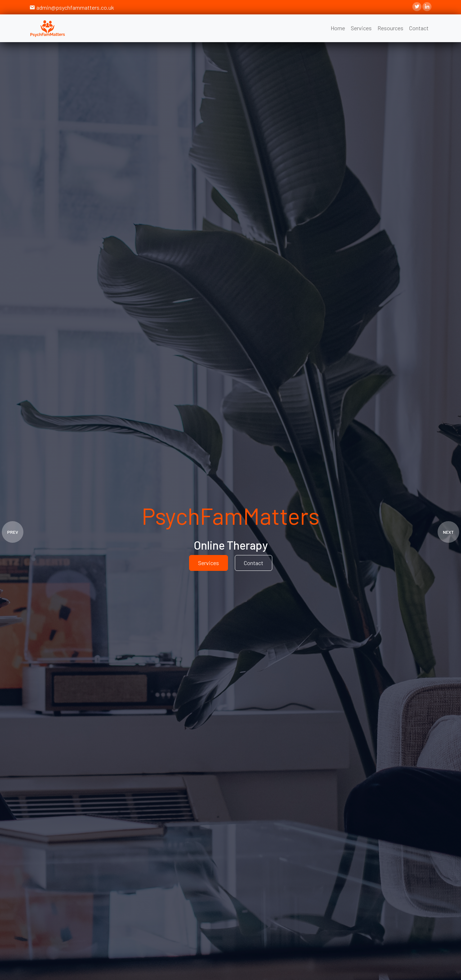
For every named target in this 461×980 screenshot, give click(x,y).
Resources (390, 28)
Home (338, 28)
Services (361, 28)
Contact (419, 28)
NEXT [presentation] (448, 532)
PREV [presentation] (13, 532)
